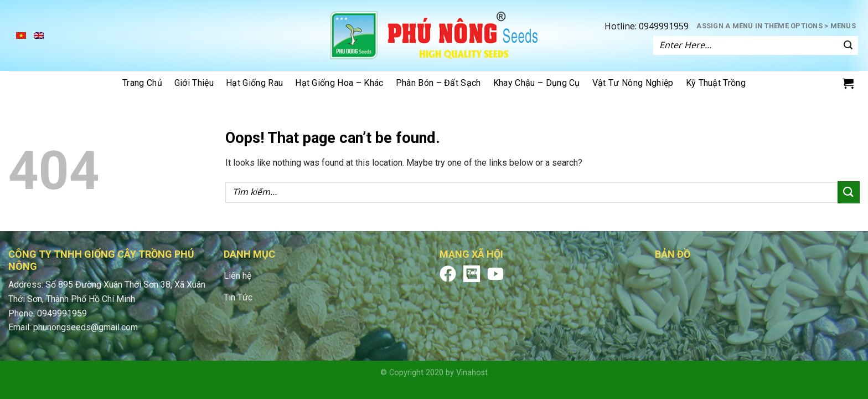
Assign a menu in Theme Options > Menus (776, 26)
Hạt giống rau (254, 83)
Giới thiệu (194, 83)
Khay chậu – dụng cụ (537, 83)
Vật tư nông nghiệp (633, 83)
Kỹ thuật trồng (716, 83)
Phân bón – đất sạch (438, 83)
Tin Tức (238, 297)
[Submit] (848, 45)
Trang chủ (142, 83)
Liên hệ (237, 276)
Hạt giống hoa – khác (339, 83)
